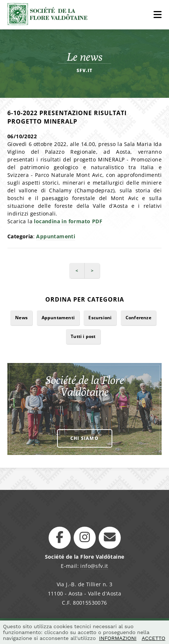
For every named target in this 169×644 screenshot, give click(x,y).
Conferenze (138, 318)
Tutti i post (83, 336)
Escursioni (100, 318)
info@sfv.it (94, 566)
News (21, 318)
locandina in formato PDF (68, 221)
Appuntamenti (56, 236)
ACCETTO (154, 638)
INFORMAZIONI (118, 638)
